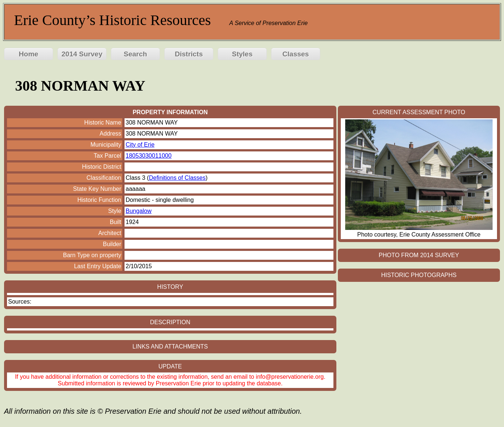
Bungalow (139, 211)
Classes (296, 54)
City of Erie (140, 145)
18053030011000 (149, 156)
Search (135, 54)
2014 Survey (82, 54)
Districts (189, 54)
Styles (242, 54)
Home (29, 54)
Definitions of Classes (177, 178)
